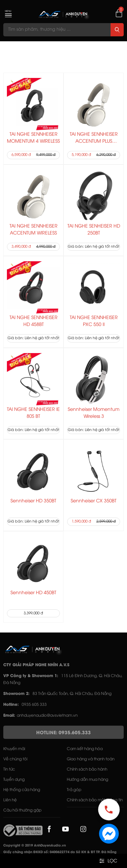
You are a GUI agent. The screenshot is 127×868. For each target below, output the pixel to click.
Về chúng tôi (15, 759)
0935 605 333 (34, 705)
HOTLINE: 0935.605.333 (63, 733)
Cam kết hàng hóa (85, 749)
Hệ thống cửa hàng (22, 790)
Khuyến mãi (14, 749)
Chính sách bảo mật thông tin (95, 800)
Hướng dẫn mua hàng (88, 780)
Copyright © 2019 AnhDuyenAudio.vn (35, 846)
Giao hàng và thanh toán (91, 759)
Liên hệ (10, 800)
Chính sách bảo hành (87, 769)
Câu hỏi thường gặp (22, 810)
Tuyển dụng (14, 780)
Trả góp (74, 790)
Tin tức (9, 769)
